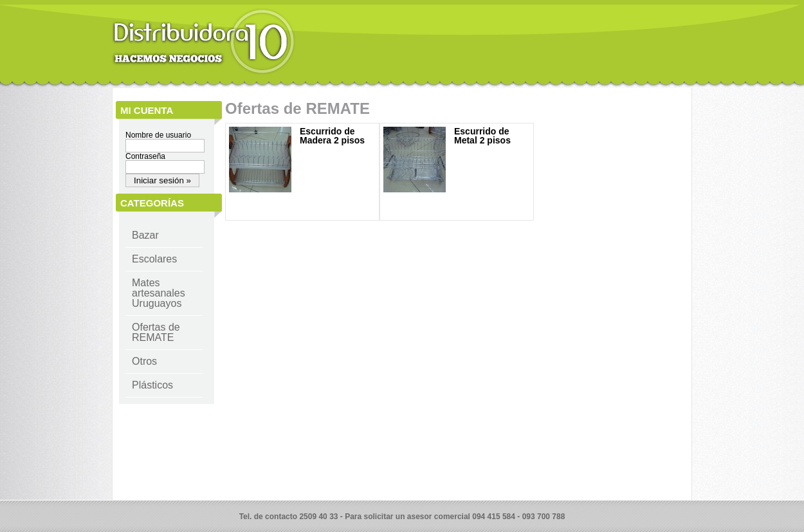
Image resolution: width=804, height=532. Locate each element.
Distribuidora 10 (203, 42)
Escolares (154, 259)
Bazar (145, 235)
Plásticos (152, 385)
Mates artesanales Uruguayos (159, 293)
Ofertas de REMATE (156, 332)
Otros (144, 361)
